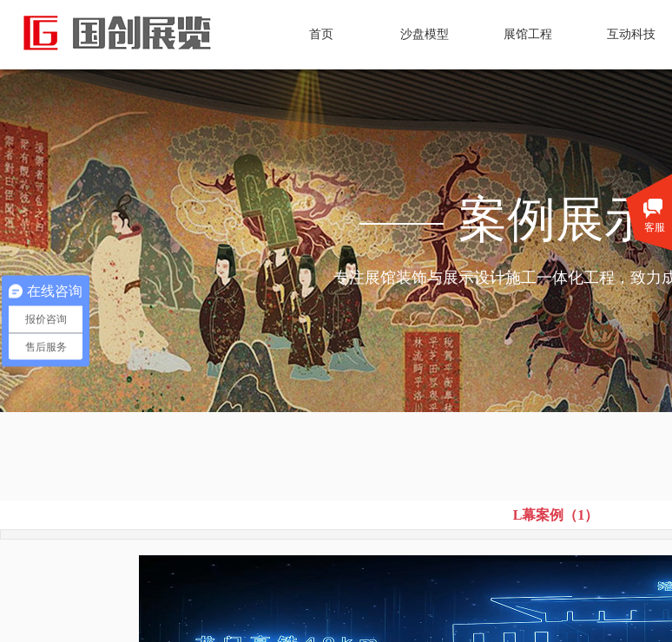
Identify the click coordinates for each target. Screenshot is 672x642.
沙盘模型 (425, 34)
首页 (321, 34)
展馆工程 (528, 34)
